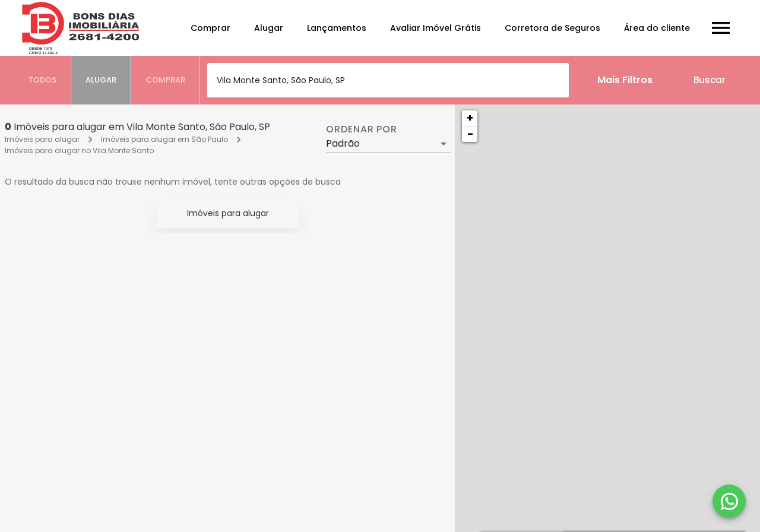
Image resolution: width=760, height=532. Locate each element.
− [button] (470, 134)
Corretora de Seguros (552, 28)
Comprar (210, 28)
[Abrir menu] (721, 28)
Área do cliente (657, 28)
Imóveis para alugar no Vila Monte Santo (79, 151)
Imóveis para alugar (42, 139)
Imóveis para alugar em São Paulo (164, 139)
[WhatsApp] (729, 501)
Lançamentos (337, 28)
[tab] (43, 80)
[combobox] (388, 80)
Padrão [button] (343, 143)
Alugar (269, 28)
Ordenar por (362, 129)
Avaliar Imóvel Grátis (436, 28)
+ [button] (470, 118)
